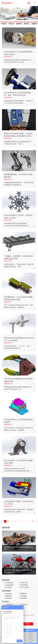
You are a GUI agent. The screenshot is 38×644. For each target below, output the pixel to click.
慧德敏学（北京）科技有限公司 (7, 3)
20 (33, 521)
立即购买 (27, 624)
